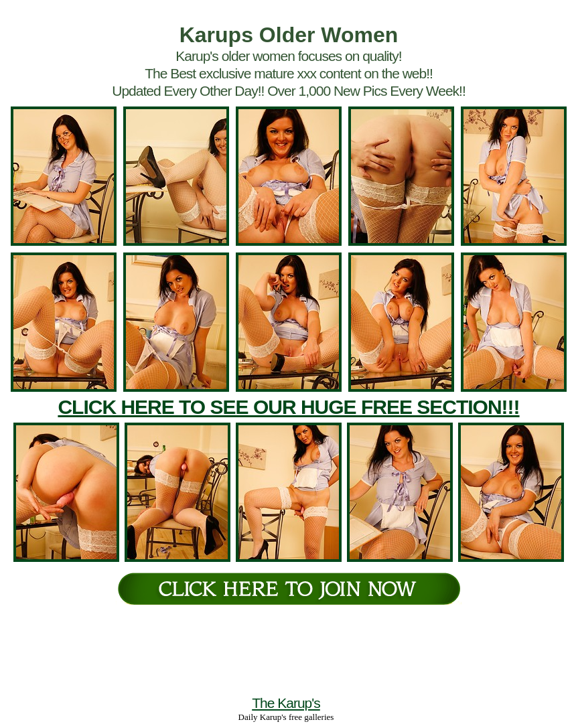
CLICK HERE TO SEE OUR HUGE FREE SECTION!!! (288, 407)
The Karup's (286, 703)
